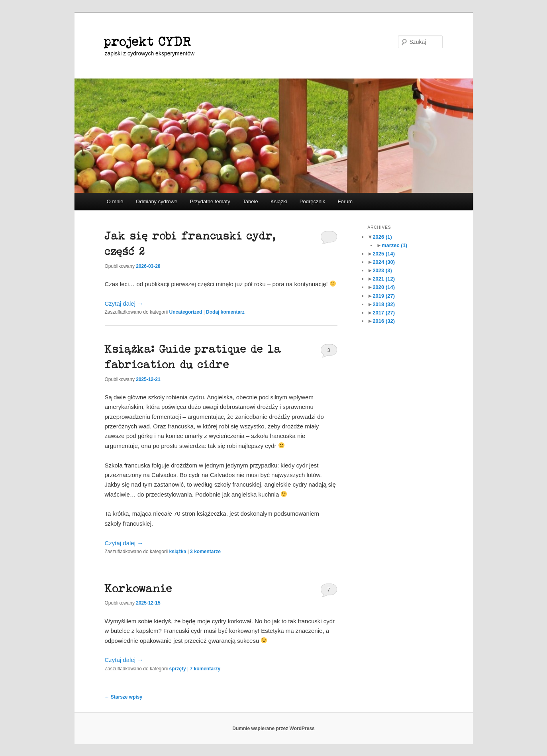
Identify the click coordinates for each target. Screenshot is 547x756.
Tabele (250, 201)
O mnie (115, 201)
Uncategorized (186, 312)
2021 (384, 279)
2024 (384, 262)
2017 (384, 313)
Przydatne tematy (210, 201)
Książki (279, 201)
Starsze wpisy (124, 697)
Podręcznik (312, 201)
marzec (394, 245)
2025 (384, 254)
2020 (384, 287)
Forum (345, 201)
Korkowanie (138, 589)
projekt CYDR (148, 42)
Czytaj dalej (124, 303)
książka (178, 552)
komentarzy (205, 669)
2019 (384, 296)
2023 (382, 270)
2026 (382, 237)
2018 (384, 304)
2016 (384, 321)
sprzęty (178, 669)
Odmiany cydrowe (157, 201)
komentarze (205, 552)
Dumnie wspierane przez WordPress (273, 729)
